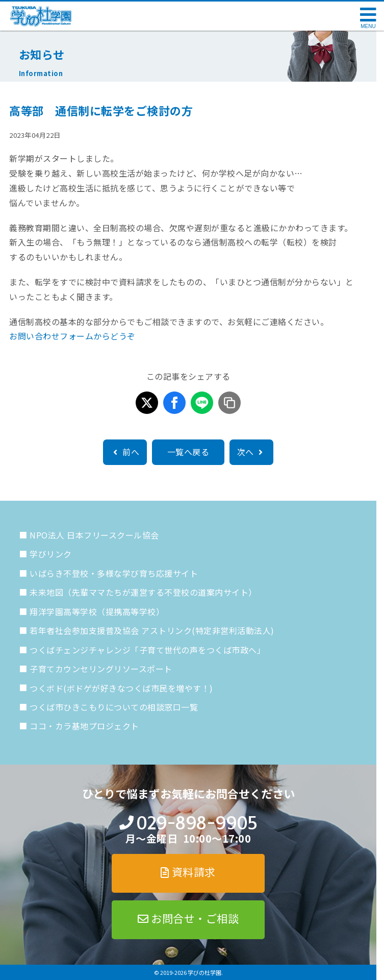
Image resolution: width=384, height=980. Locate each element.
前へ (125, 452)
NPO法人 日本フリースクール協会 (94, 535)
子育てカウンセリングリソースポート (101, 669)
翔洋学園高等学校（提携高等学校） (97, 611)
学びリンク (51, 554)
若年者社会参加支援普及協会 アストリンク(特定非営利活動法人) (152, 630)
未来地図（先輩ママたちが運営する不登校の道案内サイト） (143, 592)
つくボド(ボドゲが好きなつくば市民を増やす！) (121, 688)
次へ (251, 452)
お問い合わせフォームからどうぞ (72, 336)
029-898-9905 (197, 823)
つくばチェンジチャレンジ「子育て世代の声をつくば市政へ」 (147, 650)
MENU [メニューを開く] (368, 26)
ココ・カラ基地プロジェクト (84, 726)
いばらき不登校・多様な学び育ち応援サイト (114, 573)
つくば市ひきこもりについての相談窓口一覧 (114, 707)
